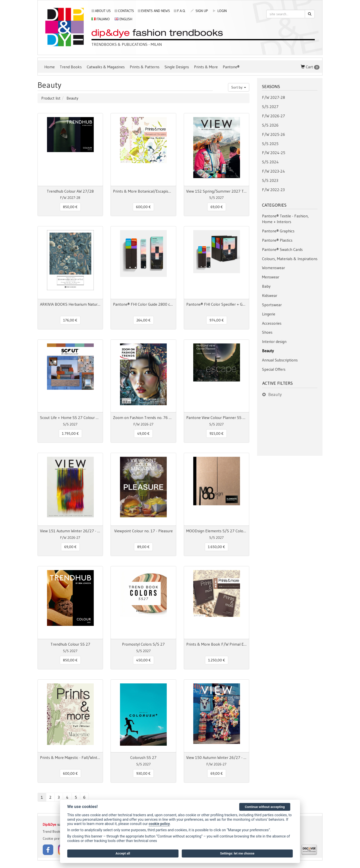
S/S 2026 (270, 125)
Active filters (277, 383)
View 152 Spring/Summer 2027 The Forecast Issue (216, 191)
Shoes (267, 332)
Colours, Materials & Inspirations (290, 259)
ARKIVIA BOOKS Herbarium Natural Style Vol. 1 (70, 304)
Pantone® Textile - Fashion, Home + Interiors (285, 219)
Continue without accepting (265, 807)
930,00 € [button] (143, 773)
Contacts (124, 11)
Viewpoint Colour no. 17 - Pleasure (143, 531)
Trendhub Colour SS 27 (70, 644)
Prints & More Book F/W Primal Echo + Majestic (216, 644)
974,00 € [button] (217, 320)
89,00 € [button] (143, 547)
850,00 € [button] (70, 207)
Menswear (271, 277)
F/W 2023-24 (273, 171)
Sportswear (272, 305)
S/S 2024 (270, 162)
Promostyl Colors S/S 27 (143, 644)
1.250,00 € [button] (217, 660)
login (220, 11)
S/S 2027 (270, 107)
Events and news (154, 11)
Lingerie (269, 314)
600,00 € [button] (143, 207)
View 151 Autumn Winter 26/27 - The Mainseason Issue (70, 531)
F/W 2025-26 (273, 134)
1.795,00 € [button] (70, 433)
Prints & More (206, 67)
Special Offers (274, 369)
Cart (310, 67)
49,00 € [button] (143, 433)
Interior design (274, 341)
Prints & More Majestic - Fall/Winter (70, 757)
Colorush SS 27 (143, 757)
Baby (266, 286)
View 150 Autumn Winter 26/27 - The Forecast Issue (216, 757)
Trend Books (71, 67)
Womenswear (273, 268)
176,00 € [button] (70, 320)
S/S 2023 (270, 180)
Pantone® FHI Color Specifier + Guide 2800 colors (216, 304)
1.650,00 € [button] (216, 547)
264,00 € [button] (143, 320)
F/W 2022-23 (273, 190)
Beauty (268, 351)
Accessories (272, 323)
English (123, 19)
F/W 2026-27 (273, 116)
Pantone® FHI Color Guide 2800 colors (143, 304)
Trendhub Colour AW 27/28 (70, 191)
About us (101, 11)
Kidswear (270, 295)
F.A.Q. (180, 11)
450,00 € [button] (143, 660)
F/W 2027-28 (273, 97)
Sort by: (239, 87)
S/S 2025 (270, 144)
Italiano (101, 19)
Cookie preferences (58, 838)
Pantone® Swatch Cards (282, 249)
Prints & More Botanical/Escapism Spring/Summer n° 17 (143, 191)
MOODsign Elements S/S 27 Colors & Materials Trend (216, 531)
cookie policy (159, 824)
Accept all (123, 853)
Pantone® (231, 67)
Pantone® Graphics (278, 231)
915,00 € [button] (216, 433)
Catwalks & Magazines (106, 67)
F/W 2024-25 (274, 153)
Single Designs (177, 67)
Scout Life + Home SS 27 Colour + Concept (70, 417)
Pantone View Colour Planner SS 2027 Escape (216, 417)
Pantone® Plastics (277, 240)
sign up (199, 11)
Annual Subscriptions (280, 360)
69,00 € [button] (217, 207)
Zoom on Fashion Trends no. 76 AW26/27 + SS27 (143, 417)
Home (49, 67)
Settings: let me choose (237, 853)
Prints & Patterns (145, 67)
